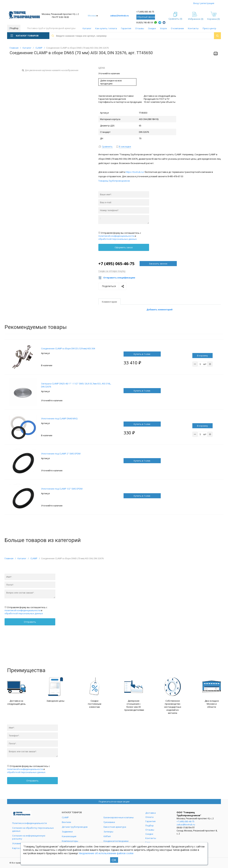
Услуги (163, 28)
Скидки (152, 28)
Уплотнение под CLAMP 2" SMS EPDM (61, 454)
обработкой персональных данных (118, 239)
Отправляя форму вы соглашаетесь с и (120, 236)
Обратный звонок (146, 17)
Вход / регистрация (204, 3)
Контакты (193, 28)
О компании (177, 28)
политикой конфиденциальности (116, 236)
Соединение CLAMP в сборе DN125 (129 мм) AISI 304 (68, 348)
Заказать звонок (158, 264)
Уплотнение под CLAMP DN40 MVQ (59, 418)
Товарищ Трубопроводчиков (114, 181)
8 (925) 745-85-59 (145, 22)
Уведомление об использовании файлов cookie (106, 853)
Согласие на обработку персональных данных (33, 829)
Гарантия (126, 28)
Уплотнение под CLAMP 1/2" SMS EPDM (62, 489)
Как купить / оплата (106, 28)
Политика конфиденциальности (29, 823)
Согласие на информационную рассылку (29, 837)
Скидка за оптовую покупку (112, 271)
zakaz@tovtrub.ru (120, 16)
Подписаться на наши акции (114, 802)
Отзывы (140, 28)
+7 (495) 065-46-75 (145, 12)
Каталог (87, 28)
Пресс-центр (209, 28)
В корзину (202, 356)
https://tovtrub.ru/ (135, 172)
